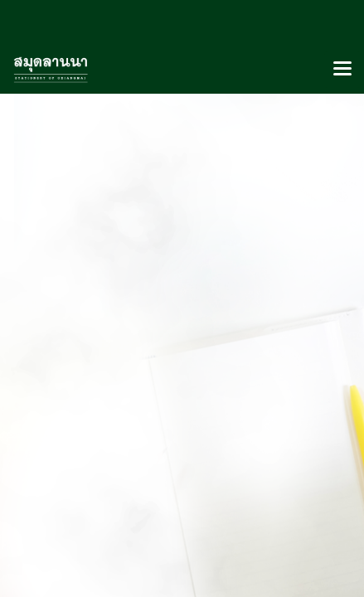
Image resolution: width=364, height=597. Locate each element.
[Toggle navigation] (342, 70)
